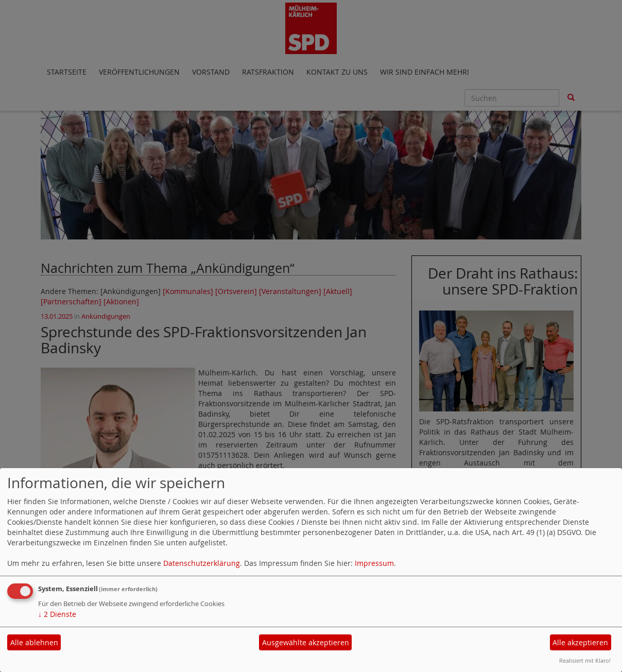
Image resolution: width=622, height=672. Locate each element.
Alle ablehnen (34, 642)
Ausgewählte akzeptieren (306, 642)
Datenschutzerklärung (202, 563)
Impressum (374, 563)
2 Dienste (57, 614)
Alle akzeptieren (580, 642)
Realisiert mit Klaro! (585, 660)
